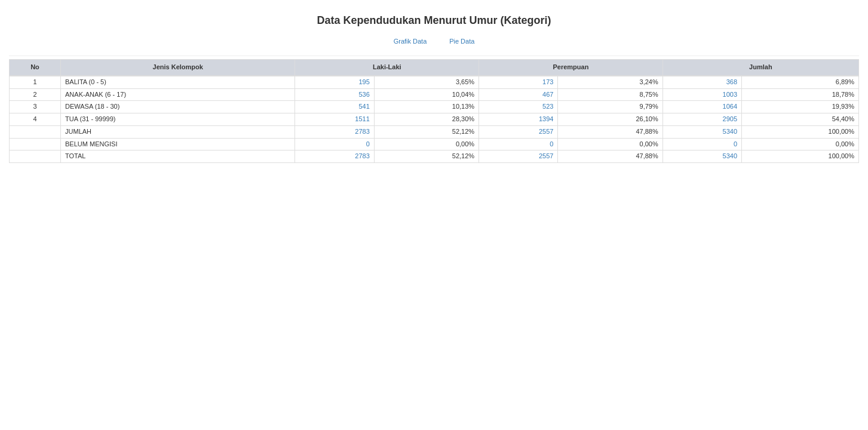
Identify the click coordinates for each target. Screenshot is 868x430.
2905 (730, 119)
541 (364, 106)
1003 (730, 94)
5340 (730, 131)
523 (548, 106)
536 (364, 94)
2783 (362, 131)
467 (548, 94)
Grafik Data (410, 41)
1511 (362, 119)
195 (364, 82)
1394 (546, 119)
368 (732, 82)
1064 (730, 106)
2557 (546, 131)
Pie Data (462, 41)
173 (548, 82)
